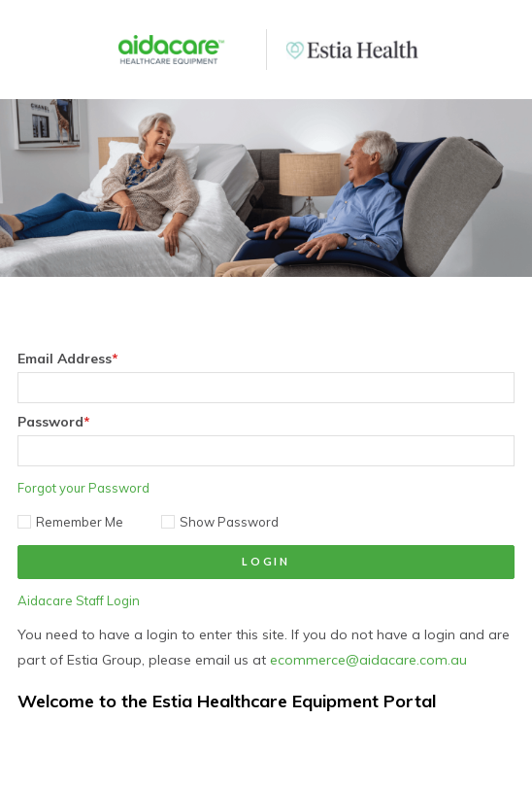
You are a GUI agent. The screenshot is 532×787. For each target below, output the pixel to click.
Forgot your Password (83, 488)
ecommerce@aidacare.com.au (368, 660)
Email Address (68, 359)
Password (54, 422)
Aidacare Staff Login (79, 600)
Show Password (220, 522)
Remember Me (70, 522)
